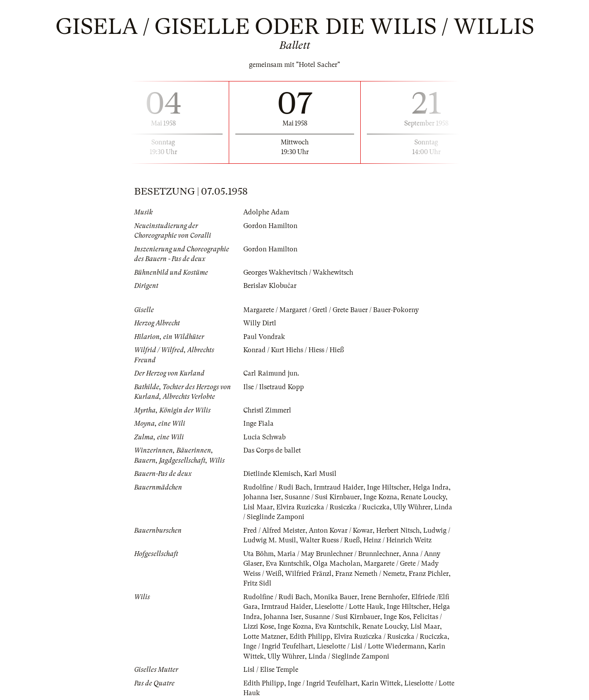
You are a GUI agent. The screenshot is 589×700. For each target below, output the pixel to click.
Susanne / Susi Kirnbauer (322, 497)
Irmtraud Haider (338, 487)
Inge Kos (397, 617)
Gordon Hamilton (270, 226)
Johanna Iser (262, 497)
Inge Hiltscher (388, 487)
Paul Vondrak (264, 337)
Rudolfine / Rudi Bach (277, 487)
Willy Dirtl (260, 323)
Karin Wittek (381, 683)
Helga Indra (431, 487)
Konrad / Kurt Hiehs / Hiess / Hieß (294, 350)
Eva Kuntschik (287, 564)
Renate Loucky (423, 497)
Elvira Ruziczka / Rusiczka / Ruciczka (333, 507)
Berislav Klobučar (270, 286)
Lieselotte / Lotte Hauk (349, 607)
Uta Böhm (258, 554)
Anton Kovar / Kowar (341, 531)
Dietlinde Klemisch (272, 474)
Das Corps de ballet (272, 450)
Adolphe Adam (266, 212)
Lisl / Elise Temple (271, 670)
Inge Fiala (258, 424)
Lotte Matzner (265, 637)
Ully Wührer (412, 507)
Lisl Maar (258, 507)
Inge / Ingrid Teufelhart (278, 646)
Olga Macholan (337, 564)
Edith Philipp (310, 637)
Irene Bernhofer (384, 597)
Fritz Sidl (257, 583)
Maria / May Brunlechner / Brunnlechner (338, 554)
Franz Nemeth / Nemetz (370, 574)
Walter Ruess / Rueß (330, 540)
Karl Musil (320, 474)
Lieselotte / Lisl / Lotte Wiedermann (371, 646)
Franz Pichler (429, 574)
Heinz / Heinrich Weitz (397, 540)
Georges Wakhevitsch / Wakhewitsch (298, 273)
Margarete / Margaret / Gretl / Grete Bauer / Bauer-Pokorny (331, 310)
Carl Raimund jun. (271, 373)
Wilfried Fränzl (308, 574)
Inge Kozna (380, 497)
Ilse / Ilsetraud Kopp (274, 387)
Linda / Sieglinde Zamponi (349, 656)
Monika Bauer (335, 597)
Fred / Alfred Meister (274, 531)
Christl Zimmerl (267, 410)
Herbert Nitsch (398, 531)
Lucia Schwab (264, 437)
